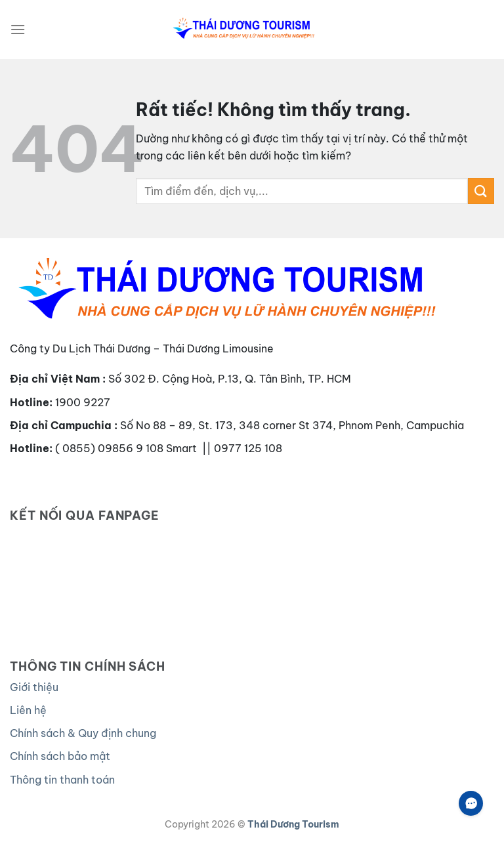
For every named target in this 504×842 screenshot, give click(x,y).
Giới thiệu (34, 687)
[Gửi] (481, 191)
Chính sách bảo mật (60, 756)
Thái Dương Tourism (293, 824)
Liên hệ (28, 710)
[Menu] (18, 29)
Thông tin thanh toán (62, 780)
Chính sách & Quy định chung (83, 733)
